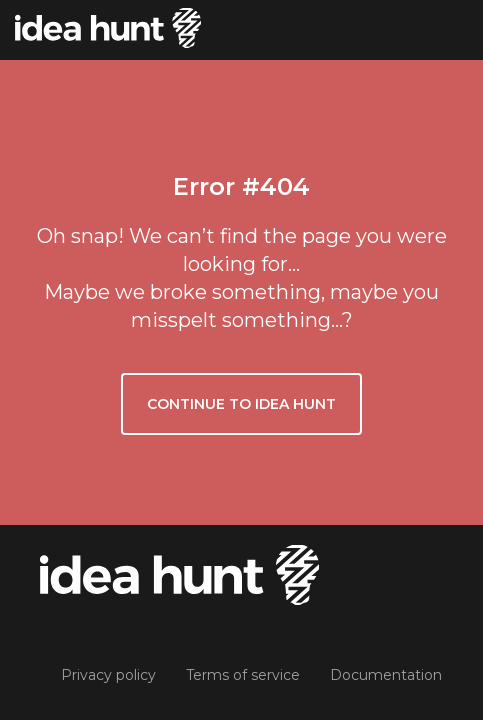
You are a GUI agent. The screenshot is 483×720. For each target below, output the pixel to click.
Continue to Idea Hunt (241, 404)
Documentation (386, 675)
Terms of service (243, 675)
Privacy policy (108, 675)
